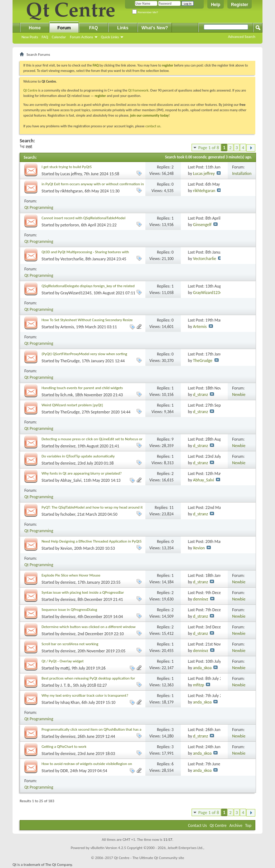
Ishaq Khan (70, 702)
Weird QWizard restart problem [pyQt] (72, 405)
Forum (64, 28)
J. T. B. (66, 685)
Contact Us (197, 825)
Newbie (239, 394)
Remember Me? (145, 12)
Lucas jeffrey (71, 174)
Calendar (59, 37)
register (100, 96)
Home (35, 28)
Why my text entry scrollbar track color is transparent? (85, 695)
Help (216, 5)
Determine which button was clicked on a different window (89, 627)
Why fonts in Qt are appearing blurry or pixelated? (82, 473)
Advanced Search (242, 37)
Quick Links (110, 37)
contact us (153, 126)
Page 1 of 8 (209, 148)
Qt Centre (30, 90)
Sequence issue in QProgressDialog (69, 610)
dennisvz (68, 446)
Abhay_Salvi (71, 480)
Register (240, 5)
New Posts (30, 37)
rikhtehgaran (72, 191)
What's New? (155, 28)
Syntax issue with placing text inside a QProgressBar (83, 592)
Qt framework (138, 90)
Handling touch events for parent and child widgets (82, 388)
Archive (236, 825)
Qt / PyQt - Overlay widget (62, 661)
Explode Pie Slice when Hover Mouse (71, 575)
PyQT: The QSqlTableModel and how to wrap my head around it (92, 507)
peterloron (70, 225)
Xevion (66, 548)
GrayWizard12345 (76, 293)
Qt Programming (39, 207)
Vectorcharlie (72, 259)
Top (248, 825)
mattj (65, 668)
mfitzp (199, 685)
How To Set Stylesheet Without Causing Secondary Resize (87, 320)
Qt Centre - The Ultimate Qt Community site (149, 858)
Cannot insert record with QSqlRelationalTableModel (83, 218)
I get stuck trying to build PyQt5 (67, 167)
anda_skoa (202, 668)
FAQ (45, 37)
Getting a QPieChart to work (64, 747)
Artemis (67, 327)
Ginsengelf (202, 225)
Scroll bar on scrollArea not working (70, 644)
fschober (68, 514)
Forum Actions (81, 37)
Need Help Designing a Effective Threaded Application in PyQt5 (92, 541)
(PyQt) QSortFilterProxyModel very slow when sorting (84, 354)
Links (123, 28)
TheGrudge (70, 361)
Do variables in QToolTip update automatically (78, 456)
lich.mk (67, 395)
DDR (64, 771)
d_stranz (201, 394)
